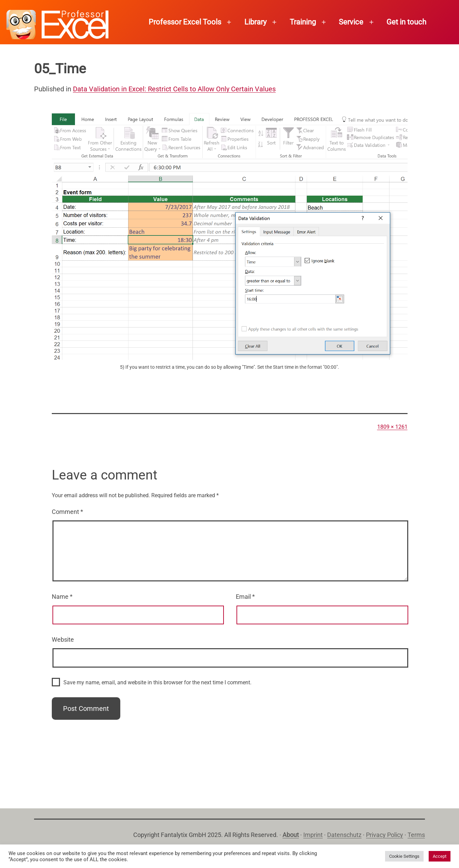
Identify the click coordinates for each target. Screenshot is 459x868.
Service (351, 22)
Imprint (313, 835)
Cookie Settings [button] (404, 856)
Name (62, 597)
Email (245, 597)
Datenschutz (344, 835)
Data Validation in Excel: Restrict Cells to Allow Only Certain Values (174, 89)
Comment (67, 512)
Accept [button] (440, 856)
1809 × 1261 (392, 427)
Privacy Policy (385, 835)
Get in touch (406, 22)
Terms (416, 835)
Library (255, 22)
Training (303, 22)
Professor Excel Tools (185, 22)
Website (63, 639)
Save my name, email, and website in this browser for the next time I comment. (157, 682)
